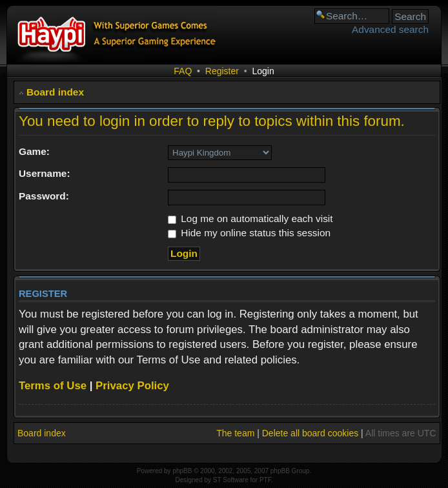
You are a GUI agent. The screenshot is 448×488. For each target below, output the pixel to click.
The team (235, 433)
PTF (265, 480)
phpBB (182, 471)
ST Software (231, 480)
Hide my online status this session (249, 233)
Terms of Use (53, 386)
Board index (55, 92)
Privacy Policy (132, 386)
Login (263, 71)
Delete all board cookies (310, 433)
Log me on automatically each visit (250, 219)
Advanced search (390, 29)
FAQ (183, 71)
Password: (44, 196)
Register (222, 71)
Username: (45, 173)
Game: (34, 151)
